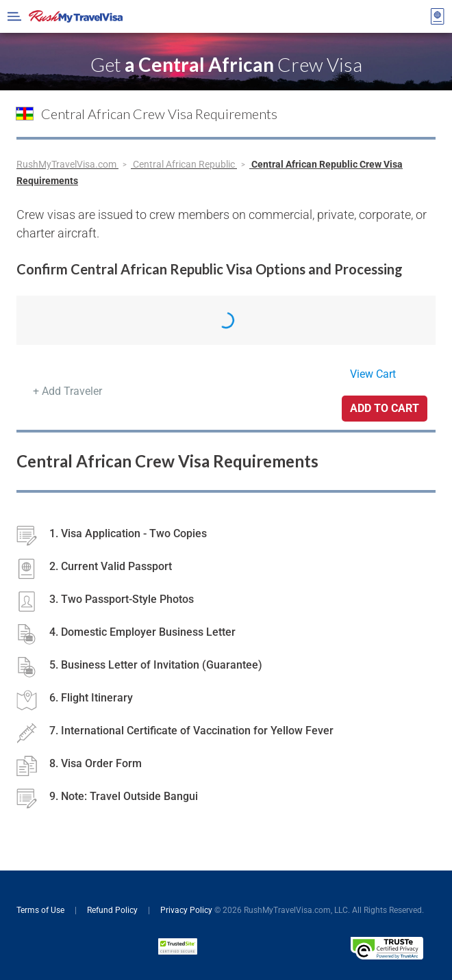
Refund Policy (113, 910)
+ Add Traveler (67, 391)
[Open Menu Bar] (14, 16)
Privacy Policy (186, 910)
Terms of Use (41, 910)
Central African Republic (185, 164)
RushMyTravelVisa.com (67, 164)
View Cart (373, 374)
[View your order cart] (438, 16)
